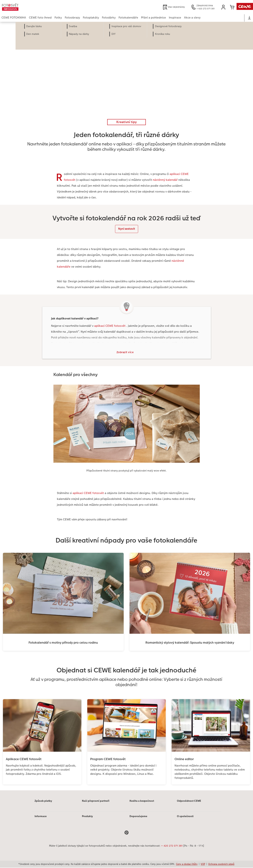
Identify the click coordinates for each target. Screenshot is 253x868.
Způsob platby (43, 801)
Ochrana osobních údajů (221, 865)
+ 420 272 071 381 (172, 846)
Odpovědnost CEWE (189, 801)
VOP (203, 865)
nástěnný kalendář (165, 180)
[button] (223, 7)
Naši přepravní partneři (96, 801)
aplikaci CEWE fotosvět (110, 326)
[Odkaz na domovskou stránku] (37, 7)
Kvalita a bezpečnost (142, 801)
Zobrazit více (125, 352)
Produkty (87, 817)
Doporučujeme (138, 817)
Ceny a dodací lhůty (187, 865)
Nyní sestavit (127, 229)
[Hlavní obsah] (126, 406)
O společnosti (185, 817)
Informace (41, 817)
